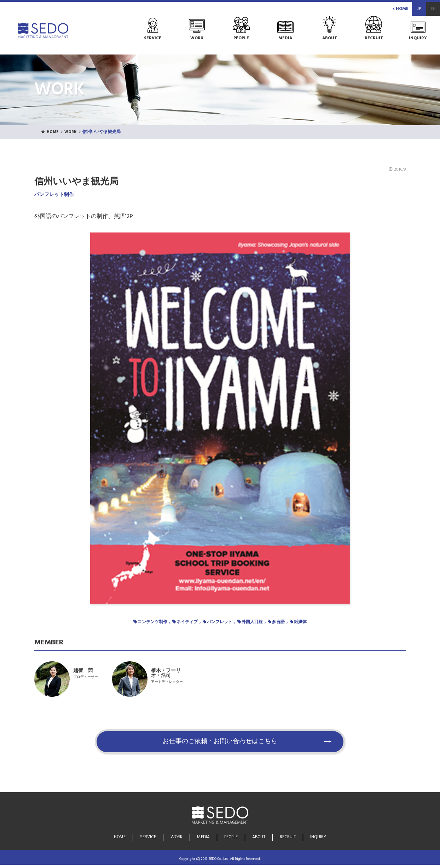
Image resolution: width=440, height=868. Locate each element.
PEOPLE (231, 838)
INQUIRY (318, 838)
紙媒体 (300, 622)
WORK (72, 132)
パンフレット (220, 622)
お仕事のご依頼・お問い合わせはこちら (220, 745)
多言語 (278, 622)
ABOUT (259, 838)
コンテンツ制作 (152, 622)
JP (419, 9)
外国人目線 (252, 622)
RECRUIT (288, 838)
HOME (401, 9)
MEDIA (204, 838)
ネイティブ (187, 622)
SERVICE (148, 838)
